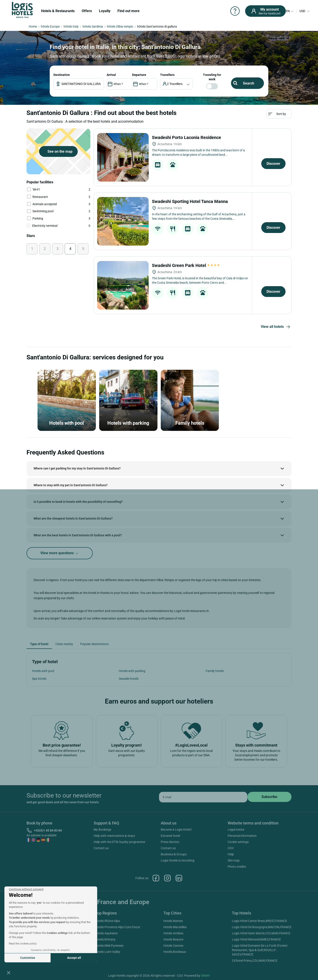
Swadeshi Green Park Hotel (186, 265)
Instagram (167, 878)
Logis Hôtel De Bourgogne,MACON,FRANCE (262, 927)
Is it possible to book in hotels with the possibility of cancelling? (78, 502)
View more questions (60, 553)
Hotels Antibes (173, 933)
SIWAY (205, 976)
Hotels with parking (132, 671)
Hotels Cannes (173, 946)
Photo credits (237, 867)
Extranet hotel (170, 836)
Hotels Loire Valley (108, 952)
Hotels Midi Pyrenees (109, 946)
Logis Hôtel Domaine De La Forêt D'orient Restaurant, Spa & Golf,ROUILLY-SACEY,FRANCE (260, 950)
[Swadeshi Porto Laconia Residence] (123, 157)
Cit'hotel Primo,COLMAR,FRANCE (255, 961)
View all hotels (276, 327)
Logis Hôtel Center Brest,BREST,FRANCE (259, 921)
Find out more (129, 11)
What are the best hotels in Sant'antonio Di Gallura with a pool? (78, 535)
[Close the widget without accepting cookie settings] (26, 889)
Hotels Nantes (173, 921)
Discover (273, 164)
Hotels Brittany (105, 939)
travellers (167, 75)
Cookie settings (238, 842)
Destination (62, 75)
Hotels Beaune (173, 939)
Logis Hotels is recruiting (178, 860)
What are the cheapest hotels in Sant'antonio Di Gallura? (73, 518)
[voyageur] (177, 84)
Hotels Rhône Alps (107, 921)
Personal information (242, 836)
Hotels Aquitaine (106, 933)
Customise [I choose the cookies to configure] (28, 958)
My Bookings (102, 830)
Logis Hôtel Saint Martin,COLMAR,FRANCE (261, 933)
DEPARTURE (139, 75)
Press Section (170, 842)
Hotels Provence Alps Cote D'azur (118, 927)
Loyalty (105, 11)
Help (231, 854)
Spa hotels (39, 679)
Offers (87, 11)
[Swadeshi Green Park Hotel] (123, 285)
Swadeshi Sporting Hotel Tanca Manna (190, 201)
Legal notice (236, 830)
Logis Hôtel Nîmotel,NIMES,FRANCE (256, 939)
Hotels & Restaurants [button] (58, 11)
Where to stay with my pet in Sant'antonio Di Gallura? (71, 485)
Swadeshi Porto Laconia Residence (187, 137)
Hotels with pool (43, 671)
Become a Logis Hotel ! (176, 830)
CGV (231, 848)
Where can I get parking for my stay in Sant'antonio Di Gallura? (77, 468)
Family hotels (215, 671)
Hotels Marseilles (175, 927)
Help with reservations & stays (114, 836)
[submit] (269, 797)
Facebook (156, 878)
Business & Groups (174, 854)
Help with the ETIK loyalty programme (119, 842)
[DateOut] (145, 84)
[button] (9, 972)
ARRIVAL (111, 75)
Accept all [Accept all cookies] (74, 958)
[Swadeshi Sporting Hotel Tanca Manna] (123, 221)
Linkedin (179, 878)
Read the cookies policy (23, 944)
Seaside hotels (129, 679)
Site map (234, 860)
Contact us (101, 848)
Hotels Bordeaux (175, 952)
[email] (203, 797)
